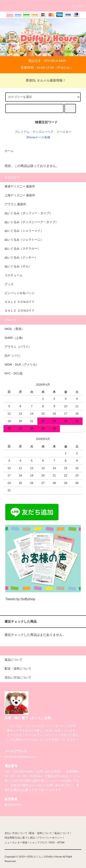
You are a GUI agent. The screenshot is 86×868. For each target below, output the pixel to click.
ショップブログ (38, 842)
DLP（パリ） (13, 356)
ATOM (61, 842)
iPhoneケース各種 (38, 137)
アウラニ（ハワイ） (18, 347)
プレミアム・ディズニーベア (34, 132)
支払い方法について (16, 833)
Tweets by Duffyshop (20, 599)
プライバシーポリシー (50, 838)
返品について (62, 833)
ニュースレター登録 (16, 842)
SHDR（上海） (15, 338)
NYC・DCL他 (14, 374)
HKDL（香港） (14, 329)
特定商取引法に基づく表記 (20, 838)
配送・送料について (41, 833)
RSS (52, 842)
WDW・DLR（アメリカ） (22, 365)
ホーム (9, 151)
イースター (64, 132)
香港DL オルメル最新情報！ (43, 80)
